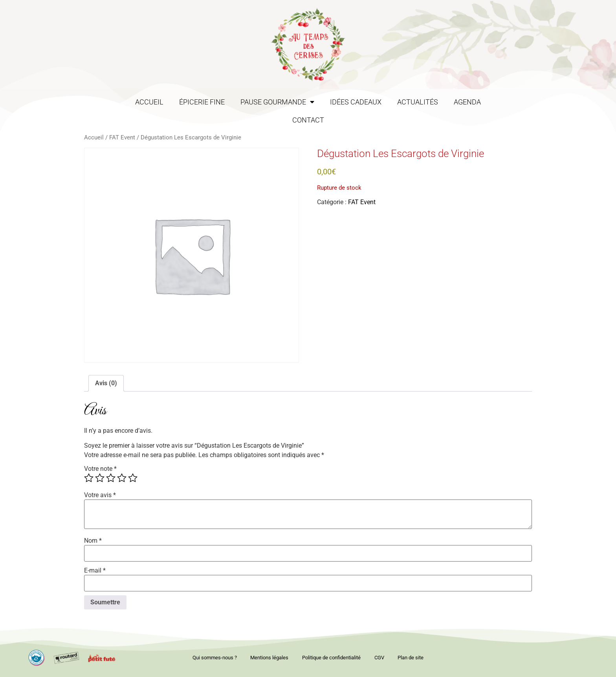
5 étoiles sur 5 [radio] (133, 478)
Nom (93, 541)
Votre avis (100, 495)
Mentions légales (267, 658)
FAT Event (122, 137)
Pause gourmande (277, 102)
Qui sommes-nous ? (210, 658)
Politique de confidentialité (331, 658)
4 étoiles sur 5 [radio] (122, 478)
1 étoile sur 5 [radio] (89, 478)
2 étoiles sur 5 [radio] (100, 478)
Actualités (418, 102)
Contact (308, 120)
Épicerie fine (202, 102)
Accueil (149, 102)
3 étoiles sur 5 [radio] (111, 478)
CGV (381, 658)
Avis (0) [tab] (106, 383)
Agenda (467, 102)
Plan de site (415, 658)
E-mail (95, 571)
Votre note (100, 469)
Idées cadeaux (356, 102)
